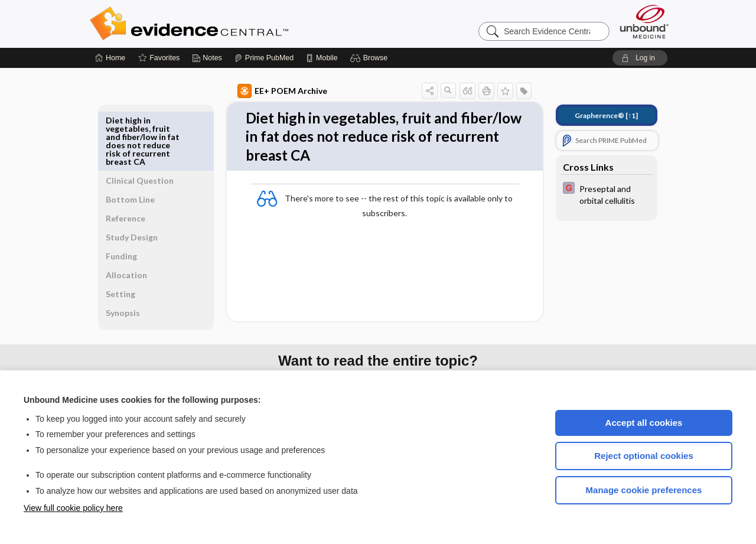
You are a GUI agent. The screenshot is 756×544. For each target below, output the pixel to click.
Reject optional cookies (644, 456)
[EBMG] (593, 194)
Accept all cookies (644, 423)
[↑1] (593, 115)
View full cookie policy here (73, 508)
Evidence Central (236, 24)
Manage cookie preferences (644, 490)
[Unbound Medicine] (644, 22)
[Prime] (264, 58)
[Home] (110, 58)
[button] (371, 58)
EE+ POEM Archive (269, 91)
